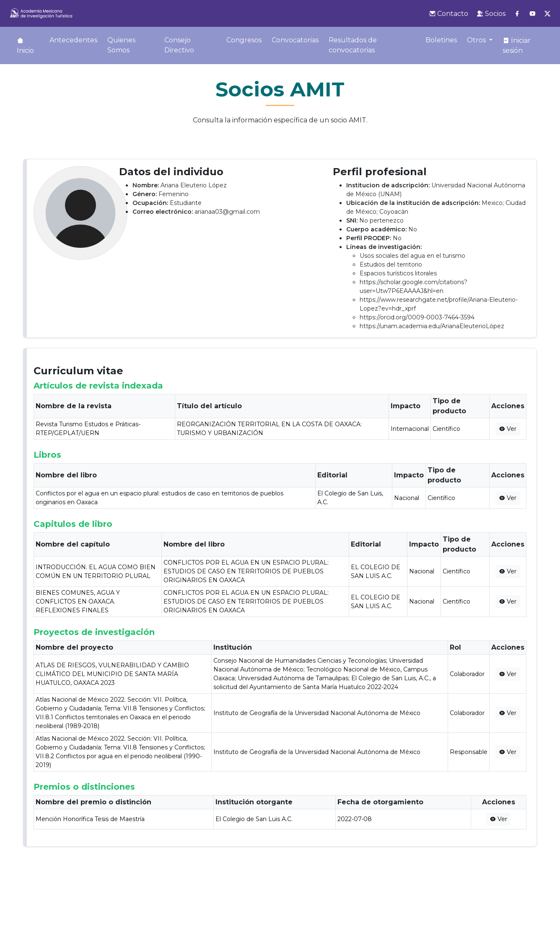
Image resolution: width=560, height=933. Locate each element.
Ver (508, 429)
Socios (491, 14)
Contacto (449, 14)
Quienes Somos (121, 45)
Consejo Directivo (179, 45)
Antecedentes (73, 40)
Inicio (25, 46)
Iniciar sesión (517, 45)
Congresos (244, 40)
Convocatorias (295, 40)
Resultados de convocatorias (353, 45)
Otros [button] (477, 40)
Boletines (441, 40)
